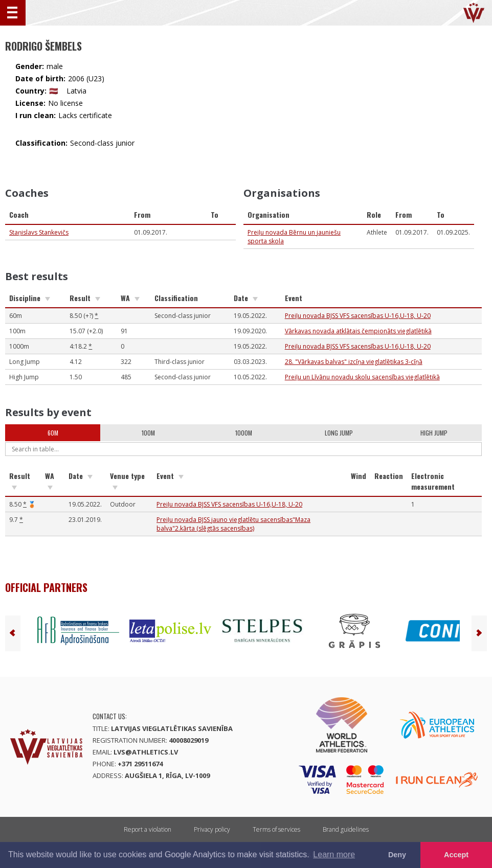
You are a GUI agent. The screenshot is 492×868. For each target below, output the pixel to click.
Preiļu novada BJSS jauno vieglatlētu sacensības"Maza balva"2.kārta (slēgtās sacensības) (233, 524)
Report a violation (148, 829)
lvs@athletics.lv (146, 752)
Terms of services (276, 829)
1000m (244, 433)
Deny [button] (397, 855)
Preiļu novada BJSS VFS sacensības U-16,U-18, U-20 (358, 316)
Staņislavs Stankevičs (39, 232)
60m (53, 433)
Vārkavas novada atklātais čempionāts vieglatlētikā (358, 331)
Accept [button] (456, 855)
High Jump (434, 433)
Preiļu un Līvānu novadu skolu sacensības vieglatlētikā (362, 377)
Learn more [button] (334, 854)
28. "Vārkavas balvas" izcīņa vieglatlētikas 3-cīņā (354, 362)
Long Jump (339, 433)
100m (148, 433)
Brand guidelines (346, 829)
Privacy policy (212, 829)
